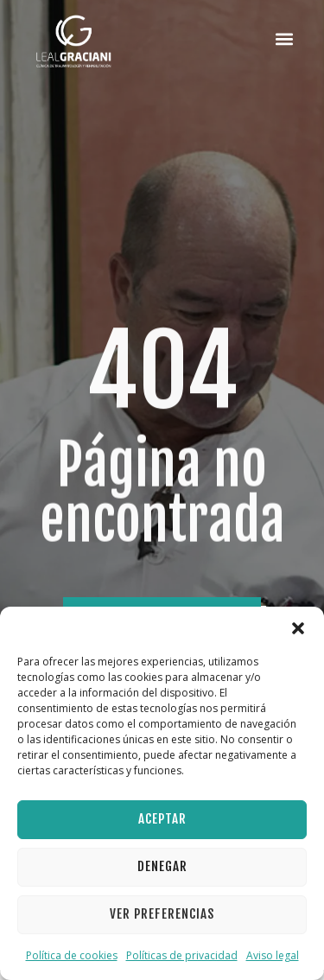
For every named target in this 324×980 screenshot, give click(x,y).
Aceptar (162, 819)
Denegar (162, 866)
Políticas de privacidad (182, 955)
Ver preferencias (162, 914)
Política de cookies (72, 955)
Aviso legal (273, 955)
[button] (298, 628)
